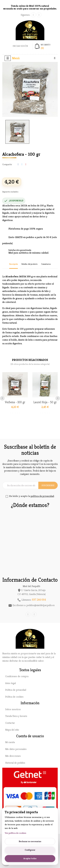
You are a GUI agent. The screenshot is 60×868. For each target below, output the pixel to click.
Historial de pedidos (15, 763)
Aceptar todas (30, 858)
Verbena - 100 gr (15, 402)
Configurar (30, 850)
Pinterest (26, 164)
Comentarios (46, 264)
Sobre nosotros (13, 709)
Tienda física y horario (16, 716)
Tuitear (22, 164)
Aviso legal (11, 683)
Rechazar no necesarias (30, 841)
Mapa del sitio (12, 730)
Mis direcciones (13, 756)
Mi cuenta (10, 742)
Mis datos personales (16, 749)
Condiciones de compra (17, 676)
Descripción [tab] (14, 264)
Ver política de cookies (15, 833)
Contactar (10, 723)
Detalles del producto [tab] (29, 264)
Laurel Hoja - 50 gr (45, 402)
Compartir (18, 164)
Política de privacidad (16, 690)
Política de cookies (14, 697)
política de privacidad (42, 496)
